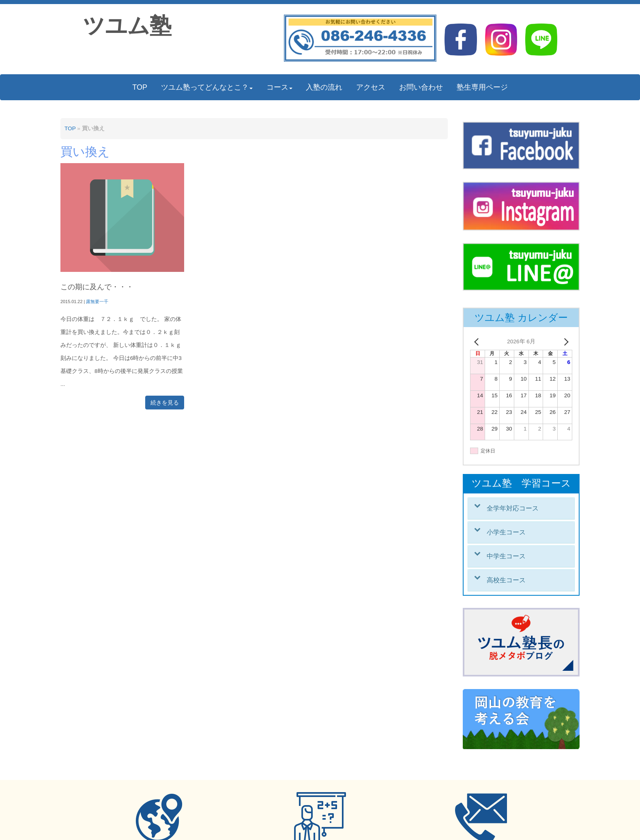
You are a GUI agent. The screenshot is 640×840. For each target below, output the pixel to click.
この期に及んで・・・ (97, 287)
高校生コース (506, 580)
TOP (70, 128)
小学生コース (506, 532)
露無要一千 (97, 302)
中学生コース (506, 556)
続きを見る (165, 403)
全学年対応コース (513, 508)
